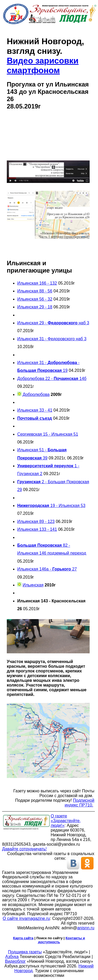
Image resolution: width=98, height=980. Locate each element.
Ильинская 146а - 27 (47, 569)
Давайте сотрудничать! (24, 849)
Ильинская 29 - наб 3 (53, 323)
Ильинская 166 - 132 (37, 283)
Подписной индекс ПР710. (80, 803)
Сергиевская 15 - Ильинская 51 (48, 434)
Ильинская (33, 585)
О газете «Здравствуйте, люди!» (66, 821)
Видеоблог (15, 961)
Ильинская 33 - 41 (35, 410)
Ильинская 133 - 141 (37, 529)
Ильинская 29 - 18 (35, 307)
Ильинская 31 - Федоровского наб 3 (52, 339)
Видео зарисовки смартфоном (43, 65)
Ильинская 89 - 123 (36, 521)
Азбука (12, 957)
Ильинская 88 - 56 (35, 291)
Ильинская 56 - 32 (35, 299)
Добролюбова (36, 394)
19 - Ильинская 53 (51, 506)
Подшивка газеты (25, 952)
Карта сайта (23, 938)
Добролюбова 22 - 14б (52, 379)
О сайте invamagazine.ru (26, 918)
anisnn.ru (86, 928)
